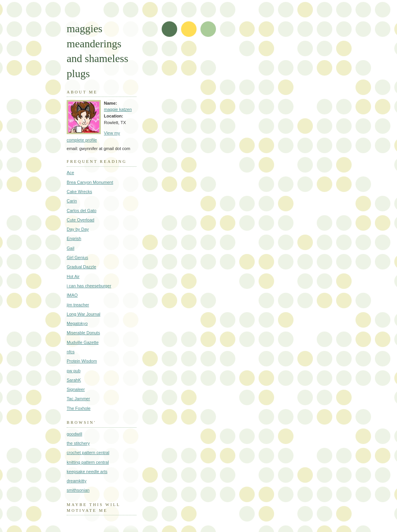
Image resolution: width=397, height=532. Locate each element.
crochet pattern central (88, 453)
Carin (72, 201)
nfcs (71, 352)
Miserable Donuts (83, 333)
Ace (70, 173)
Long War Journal (84, 314)
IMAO (72, 295)
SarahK (74, 380)
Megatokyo (77, 323)
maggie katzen (118, 109)
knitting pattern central (88, 462)
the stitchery (78, 443)
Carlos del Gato (82, 211)
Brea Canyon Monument (90, 182)
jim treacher (78, 305)
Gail (71, 248)
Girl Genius (77, 257)
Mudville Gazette (83, 342)
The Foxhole (79, 408)
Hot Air (73, 276)
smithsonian (78, 490)
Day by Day (78, 229)
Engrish (74, 238)
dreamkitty (77, 481)
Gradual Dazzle (81, 267)
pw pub (74, 371)
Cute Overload (80, 220)
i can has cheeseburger (89, 286)
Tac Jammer (78, 399)
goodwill (74, 434)
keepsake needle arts (87, 472)
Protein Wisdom (82, 361)
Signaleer (76, 389)
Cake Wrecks (79, 192)
